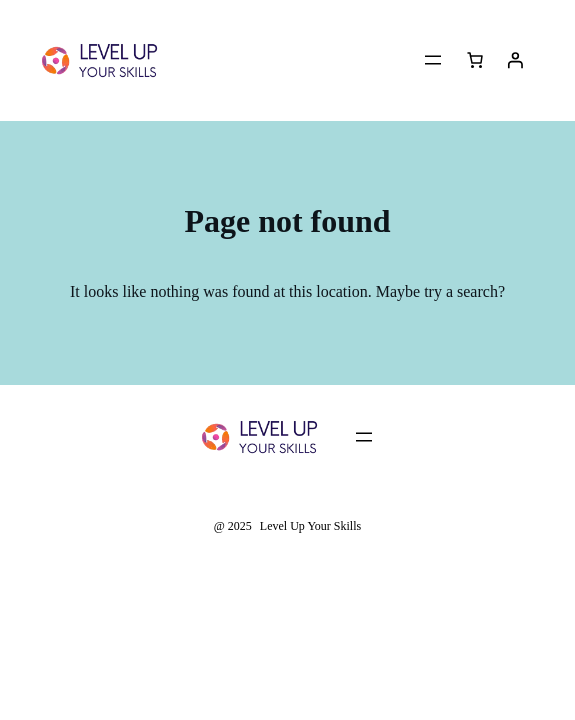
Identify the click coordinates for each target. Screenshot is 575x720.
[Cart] (475, 60)
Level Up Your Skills (310, 526)
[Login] (515, 60)
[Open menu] (433, 60)
